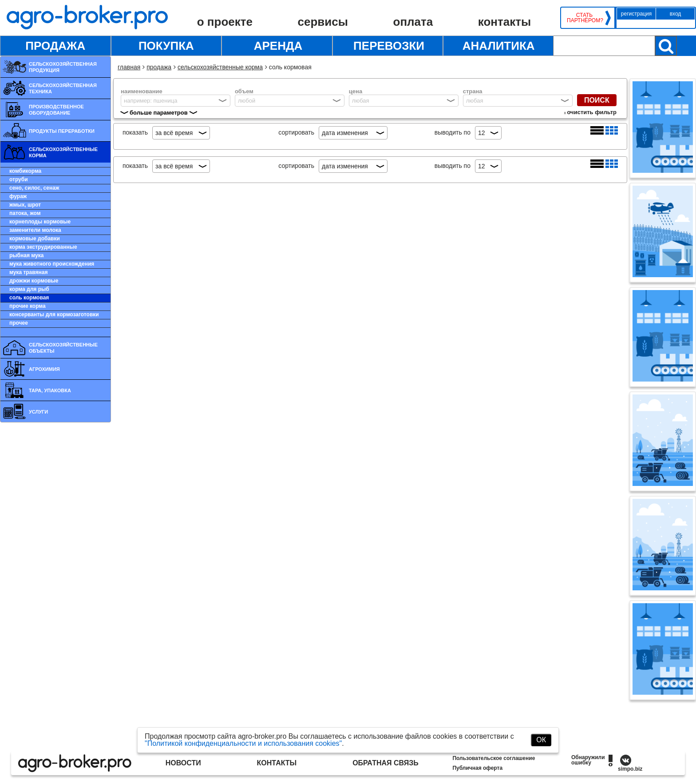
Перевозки (389, 46)
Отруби (19, 179)
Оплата (413, 22)
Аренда (278, 46)
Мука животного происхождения (52, 264)
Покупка (166, 46)
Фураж (18, 196)
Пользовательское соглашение (494, 758)
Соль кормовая (29, 298)
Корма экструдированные (43, 247)
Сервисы (323, 22)
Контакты (504, 22)
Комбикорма (25, 171)
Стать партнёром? (584, 18)
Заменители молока (35, 230)
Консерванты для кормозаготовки (54, 314)
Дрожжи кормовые (34, 281)
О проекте (225, 22)
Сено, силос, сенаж (34, 188)
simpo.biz (630, 769)
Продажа (55, 46)
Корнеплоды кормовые (40, 222)
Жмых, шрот (25, 205)
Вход (676, 14)
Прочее (19, 323)
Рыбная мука (26, 255)
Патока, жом (25, 213)
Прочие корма (28, 306)
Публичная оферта (477, 768)
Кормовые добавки (35, 239)
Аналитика (499, 46)
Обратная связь (386, 763)
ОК (541, 740)
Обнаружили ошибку (588, 760)
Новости (183, 763)
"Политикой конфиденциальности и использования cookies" (243, 743)
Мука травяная (28, 272)
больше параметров (159, 113)
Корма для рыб (29, 289)
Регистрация (636, 14)
